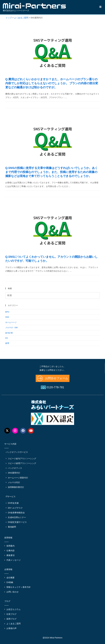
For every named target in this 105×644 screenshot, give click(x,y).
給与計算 (9, 333)
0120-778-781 (55, 387)
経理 (7, 343)
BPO (7, 312)
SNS (7, 317)
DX (7, 338)
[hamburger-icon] (100, 7)
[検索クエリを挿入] (53, 295)
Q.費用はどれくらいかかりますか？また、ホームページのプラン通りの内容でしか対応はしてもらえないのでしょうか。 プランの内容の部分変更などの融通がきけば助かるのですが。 (52, 83)
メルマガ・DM (11, 328)
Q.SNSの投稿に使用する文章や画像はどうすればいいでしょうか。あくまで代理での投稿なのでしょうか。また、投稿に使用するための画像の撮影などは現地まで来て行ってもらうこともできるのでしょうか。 (51, 172)
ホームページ (11, 322)
